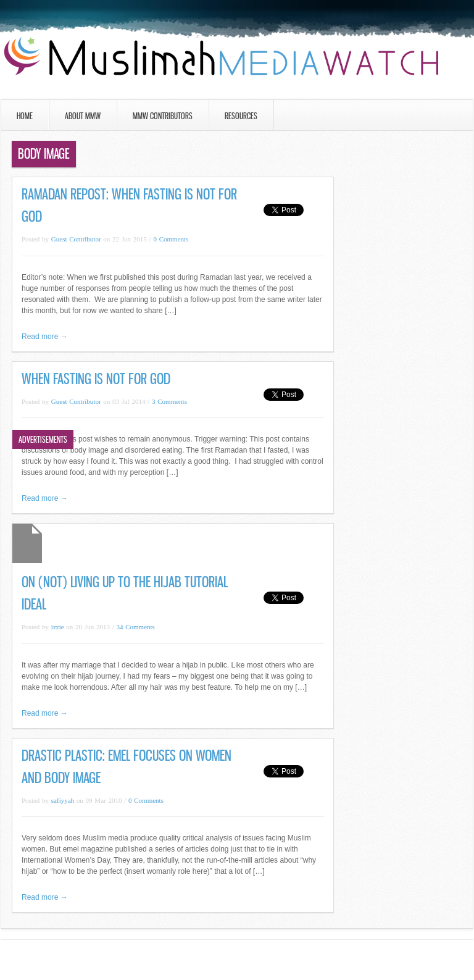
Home (25, 116)
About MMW (83, 116)
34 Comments (135, 627)
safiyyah (63, 800)
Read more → (45, 337)
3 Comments (169, 401)
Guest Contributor (76, 239)
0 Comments (171, 239)
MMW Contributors (163, 116)
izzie (58, 627)
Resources (241, 116)
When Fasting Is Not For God (96, 379)
